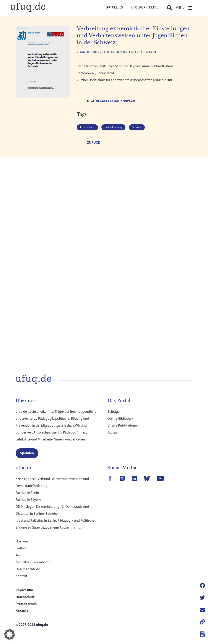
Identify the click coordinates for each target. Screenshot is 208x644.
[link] (28, 7)
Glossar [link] (113, 426)
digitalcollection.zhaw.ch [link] (111, 101)
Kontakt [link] (21, 570)
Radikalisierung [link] (113, 127)
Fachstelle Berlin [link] (27, 486)
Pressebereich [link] (26, 597)
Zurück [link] (94, 143)
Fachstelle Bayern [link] (28, 493)
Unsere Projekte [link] (145, 8)
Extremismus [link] (87, 127)
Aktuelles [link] (115, 8)
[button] (10, 634)
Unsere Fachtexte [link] (28, 563)
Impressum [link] (24, 583)
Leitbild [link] (21, 542)
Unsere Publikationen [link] (123, 419)
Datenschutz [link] (25, 590)
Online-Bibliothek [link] (120, 412)
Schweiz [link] (137, 127)
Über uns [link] (22, 535)
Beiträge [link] (114, 405)
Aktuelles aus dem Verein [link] (33, 556)
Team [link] (19, 549)
